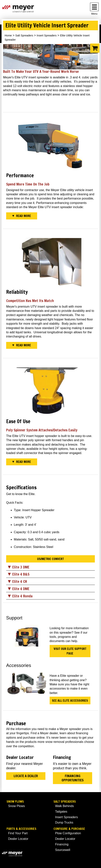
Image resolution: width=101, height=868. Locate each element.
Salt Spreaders (24, 35)
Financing (62, 844)
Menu (94, 14)
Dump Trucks (64, 822)
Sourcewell (63, 850)
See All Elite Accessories (70, 700)
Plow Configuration (68, 833)
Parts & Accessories (21, 829)
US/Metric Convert (50, 559)
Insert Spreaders (47, 35)
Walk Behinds (64, 806)
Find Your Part (18, 833)
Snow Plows (15, 802)
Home (8, 35)
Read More (24, 216)
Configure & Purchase (69, 829)
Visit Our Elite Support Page (70, 651)
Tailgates (61, 812)
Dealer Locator (18, 839)
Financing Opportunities (73, 778)
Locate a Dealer (26, 776)
